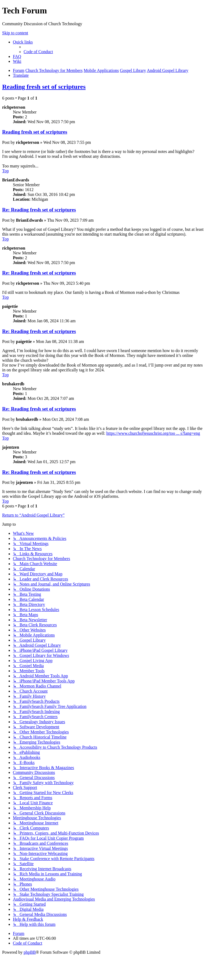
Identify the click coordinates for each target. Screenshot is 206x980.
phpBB (30, 952)
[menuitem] (38, 52)
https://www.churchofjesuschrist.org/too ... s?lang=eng (153, 433)
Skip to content (15, 33)
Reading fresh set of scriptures (44, 87)
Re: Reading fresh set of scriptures (39, 210)
